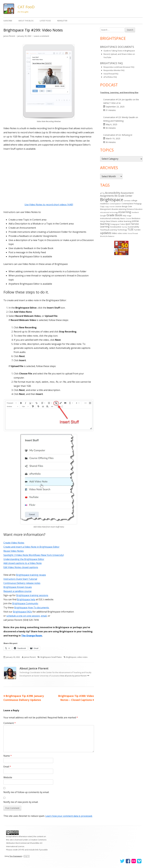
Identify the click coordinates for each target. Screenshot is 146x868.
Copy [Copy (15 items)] (102, 206)
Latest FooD (45, 21)
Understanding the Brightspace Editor (24, 559)
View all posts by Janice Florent (73, 676)
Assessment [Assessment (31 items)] (127, 193)
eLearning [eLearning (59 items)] (125, 212)
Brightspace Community (25, 603)
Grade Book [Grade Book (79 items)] (114, 215)
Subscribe (8, 21)
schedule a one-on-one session (23, 616)
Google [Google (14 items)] (103, 216)
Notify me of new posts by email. (21, 802)
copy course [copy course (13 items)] (110, 206)
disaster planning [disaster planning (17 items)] (119, 209)
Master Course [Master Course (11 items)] (126, 218)
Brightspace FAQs (22, 612)
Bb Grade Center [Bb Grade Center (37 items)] (123, 196)
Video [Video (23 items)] (114, 233)
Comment (10, 723)
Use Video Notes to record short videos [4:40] (49, 205)
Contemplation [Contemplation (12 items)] (115, 204)
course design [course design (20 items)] (121, 206)
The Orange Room (32, 636)
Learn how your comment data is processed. (69, 816)
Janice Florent (9, 36)
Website (8, 777)
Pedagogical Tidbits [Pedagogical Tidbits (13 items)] (118, 224)
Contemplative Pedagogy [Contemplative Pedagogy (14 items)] (132, 204)
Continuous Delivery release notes (22, 583)
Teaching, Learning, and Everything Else (119, 92)
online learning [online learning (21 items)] (124, 221)
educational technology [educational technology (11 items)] (109, 212)
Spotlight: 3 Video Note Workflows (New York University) (34, 555)
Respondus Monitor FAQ (114, 70)
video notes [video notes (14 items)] (122, 233)
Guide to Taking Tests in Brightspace (119, 51)
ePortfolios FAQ (110, 77)
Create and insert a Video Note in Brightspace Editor (31, 547)
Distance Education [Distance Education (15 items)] (135, 209)
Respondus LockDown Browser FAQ (119, 67)
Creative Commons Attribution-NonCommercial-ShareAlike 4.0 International (26, 843)
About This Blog (26, 21)
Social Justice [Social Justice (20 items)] (116, 227)
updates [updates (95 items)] (106, 233)
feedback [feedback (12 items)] (135, 212)
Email (7, 767)
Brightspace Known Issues (18, 587)
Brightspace (71, 657)
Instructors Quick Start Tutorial (20, 579)
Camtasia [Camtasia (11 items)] (127, 201)
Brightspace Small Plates (51, 657)
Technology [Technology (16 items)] (122, 230)
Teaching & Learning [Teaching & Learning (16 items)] (108, 230)
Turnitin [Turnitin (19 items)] (137, 230)
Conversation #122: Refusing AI (118, 135)
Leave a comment (41, 36)
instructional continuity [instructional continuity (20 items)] (110, 218)
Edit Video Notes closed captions (21, 567)
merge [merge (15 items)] (103, 221)
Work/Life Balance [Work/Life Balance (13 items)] (107, 236)
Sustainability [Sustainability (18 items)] (133, 227)
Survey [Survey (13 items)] (124, 227)
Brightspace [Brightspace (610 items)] (112, 200)
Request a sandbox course (17, 591)
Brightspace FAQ (111, 63)
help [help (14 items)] (124, 216)
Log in (27, 856)
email (44, 616)
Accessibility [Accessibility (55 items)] (113, 193)
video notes (82, 657)
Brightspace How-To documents (32, 608)
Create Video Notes (14, 543)
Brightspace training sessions (32, 595)
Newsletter (62, 21)
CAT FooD (26, 7)
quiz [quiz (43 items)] (128, 224)
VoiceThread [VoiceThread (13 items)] (133, 233)
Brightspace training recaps (31, 575)
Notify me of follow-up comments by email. (26, 792)
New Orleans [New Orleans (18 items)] (112, 221)
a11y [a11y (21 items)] (102, 193)
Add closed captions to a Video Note (23, 563)
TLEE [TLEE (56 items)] (130, 229)
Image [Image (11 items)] (129, 216)
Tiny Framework (16, 856)
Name (8, 756)
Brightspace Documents (117, 47)
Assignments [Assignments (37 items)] (107, 196)
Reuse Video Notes (14, 551)
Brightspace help (26, 599)
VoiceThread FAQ (111, 74)
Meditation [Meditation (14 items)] (136, 218)
